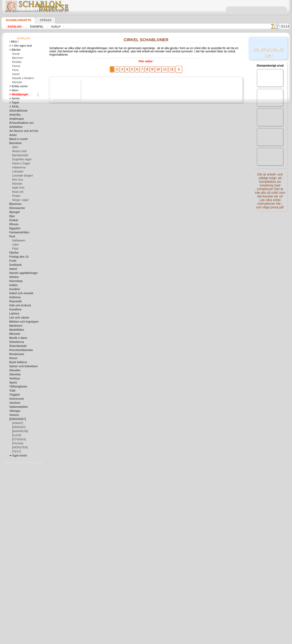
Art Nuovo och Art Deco (23, 131)
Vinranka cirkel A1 (94, 288)
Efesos (13, 224)
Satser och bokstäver (21, 366)
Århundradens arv (19, 123)
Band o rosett (17, 139)
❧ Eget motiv (17, 456)
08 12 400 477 (153, 580)
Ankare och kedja (93, 348)
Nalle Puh (17, 188)
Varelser (14, 403)
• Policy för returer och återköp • (146, 628)
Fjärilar (13, 253)
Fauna (16, 66)
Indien (13, 285)
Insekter (14, 289)
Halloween (18, 241)
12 (169, 67)
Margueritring (91, 378)
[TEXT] (16, 452)
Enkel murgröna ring (95, 467)
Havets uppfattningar (21, 273)
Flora (15, 70)
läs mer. (172, 641)
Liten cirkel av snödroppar (99, 408)
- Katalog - (13, 27)
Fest (12, 237)
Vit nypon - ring (92, 437)
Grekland (14, 265)
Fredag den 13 (17, 257)
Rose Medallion (92, 109)
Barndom (14, 143)
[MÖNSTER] (19, 448)
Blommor (14, 204)
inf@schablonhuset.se (155, 588)
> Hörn (13, 90)
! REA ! (13, 42)
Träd (12, 391)
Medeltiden (16, 330)
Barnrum (17, 58)
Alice (15, 147)
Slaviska (14, 375)
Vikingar (14, 411)
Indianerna (18, 168)
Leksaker (17, 172)
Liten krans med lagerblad (99, 229)
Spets (12, 383)
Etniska (16, 62)
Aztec (12, 135)
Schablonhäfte (16, 20)
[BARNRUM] (19, 431)
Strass (39, 20)
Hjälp (50, 27)
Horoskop (15, 281)
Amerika (14, 115)
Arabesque (15, 119)
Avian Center (91, 80)
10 (157, 67)
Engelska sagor (20, 159)
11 (163, 67)
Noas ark (17, 192)
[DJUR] (16, 435)
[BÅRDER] (18, 427)
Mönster (17, 82)
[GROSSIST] (16, 419)
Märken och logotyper (22, 322)
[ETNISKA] (18, 439)
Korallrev (14, 310)
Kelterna (14, 297)
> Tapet (13, 103)
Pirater (16, 196)
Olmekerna (15, 342)
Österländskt (17, 346)
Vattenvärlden (17, 407)
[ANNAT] (17, 423)
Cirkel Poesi (90, 258)
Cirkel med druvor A (95, 139)
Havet (16, 74)
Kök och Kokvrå (18, 306)
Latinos (14, 314)
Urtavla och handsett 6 (97, 497)
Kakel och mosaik (19, 293)
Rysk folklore (16, 362)
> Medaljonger (17, 95)
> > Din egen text (18, 46)
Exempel (34, 27)
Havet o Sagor (20, 164)
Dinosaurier (16, 208)
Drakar (13, 220)
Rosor (13, 358)
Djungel (13, 212)
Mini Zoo (17, 180)
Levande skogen (21, 176)
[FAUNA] (17, 444)
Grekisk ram (90, 199)
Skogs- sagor (19, 200)
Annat (16, 54)
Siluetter (14, 370)
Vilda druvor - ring (94, 318)
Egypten (14, 228)
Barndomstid (19, 155)
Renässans (15, 354)
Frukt (12, 261)
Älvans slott (19, 151)
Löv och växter (18, 318)
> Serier (13, 99)
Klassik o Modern (22, 78)
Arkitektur (15, 127)
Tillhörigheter (17, 387)
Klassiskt (14, 302)
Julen (15, 245)
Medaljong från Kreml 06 (98, 169)
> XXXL (13, 107)
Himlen (13, 277)
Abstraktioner (17, 111)
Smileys (13, 379)
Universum (15, 399)
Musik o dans (17, 338)
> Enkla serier (17, 86)
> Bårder (14, 50)
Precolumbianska (19, 350)
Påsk (15, 249)
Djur (12, 216)
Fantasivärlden (18, 233)
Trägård (14, 395)
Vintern (13, 415)
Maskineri (15, 326)
